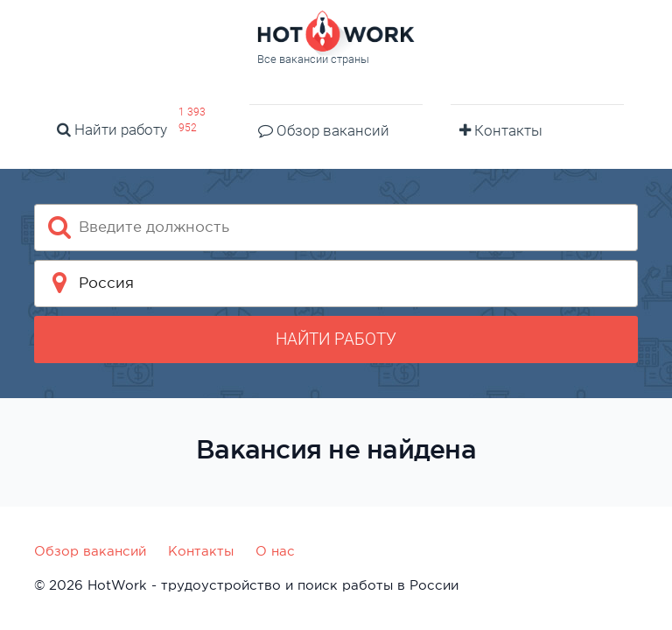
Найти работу (112, 129)
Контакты (501, 130)
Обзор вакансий (324, 130)
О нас (275, 551)
